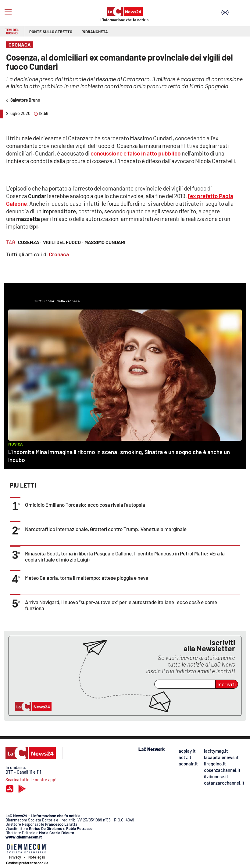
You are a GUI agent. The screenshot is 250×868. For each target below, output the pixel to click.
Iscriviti (227, 684)
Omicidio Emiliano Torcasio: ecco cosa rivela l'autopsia (85, 505)
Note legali (37, 857)
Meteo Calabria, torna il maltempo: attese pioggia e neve (87, 578)
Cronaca (59, 254)
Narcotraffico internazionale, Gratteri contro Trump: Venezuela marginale (106, 529)
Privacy (15, 857)
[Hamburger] (8, 12)
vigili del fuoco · (63, 242)
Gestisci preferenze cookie (27, 863)
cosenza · (30, 242)
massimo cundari (105, 242)
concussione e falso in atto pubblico (136, 153)
